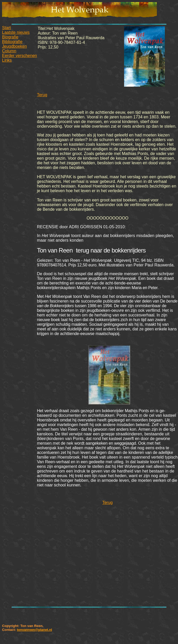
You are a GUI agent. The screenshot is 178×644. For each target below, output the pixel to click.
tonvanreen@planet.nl (34, 630)
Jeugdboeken (14, 46)
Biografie (10, 37)
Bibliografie (12, 42)
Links (7, 60)
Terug (42, 95)
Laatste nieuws (16, 32)
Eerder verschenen (19, 56)
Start (6, 28)
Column (9, 51)
